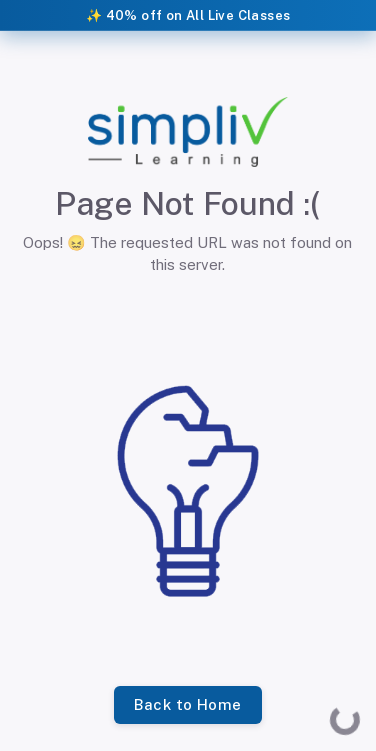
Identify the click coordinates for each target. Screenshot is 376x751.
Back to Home (187, 705)
